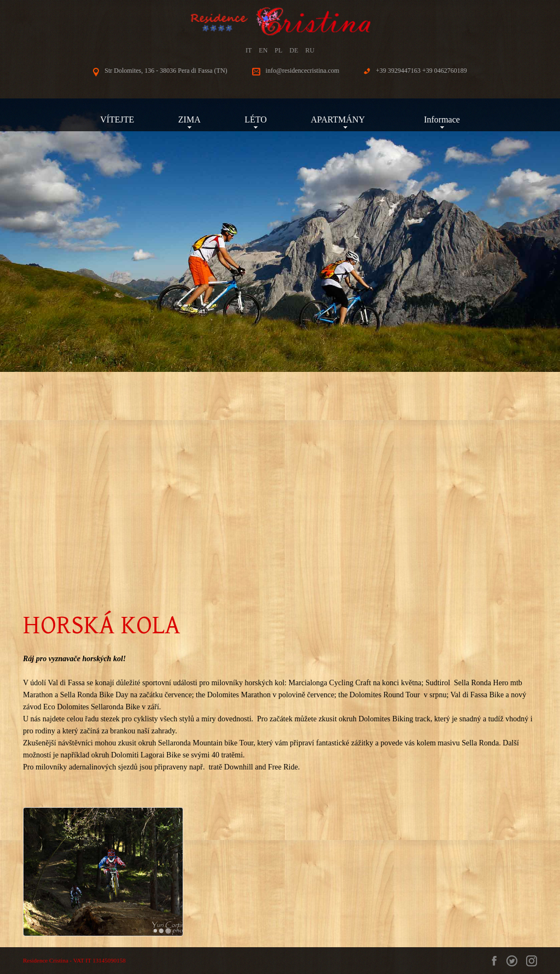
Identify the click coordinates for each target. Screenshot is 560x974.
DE (294, 50)
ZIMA (189, 119)
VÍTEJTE (117, 119)
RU (310, 50)
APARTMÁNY (345, 119)
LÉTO (256, 119)
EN (263, 50)
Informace (442, 119)
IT (249, 50)
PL (278, 50)
